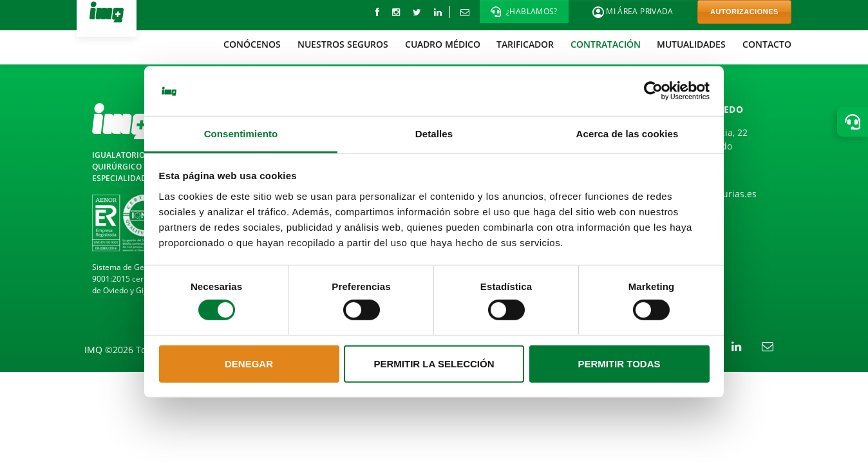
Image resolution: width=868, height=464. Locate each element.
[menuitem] (253, 44)
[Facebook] (377, 12)
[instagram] (396, 12)
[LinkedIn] (438, 12)
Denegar (249, 364)
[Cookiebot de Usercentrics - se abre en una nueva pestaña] (653, 91)
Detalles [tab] (434, 134)
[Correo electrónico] (465, 12)
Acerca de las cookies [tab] (627, 134)
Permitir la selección (434, 364)
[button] (524, 12)
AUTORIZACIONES (744, 12)
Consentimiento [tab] (241, 134)
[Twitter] (417, 12)
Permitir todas (619, 364)
